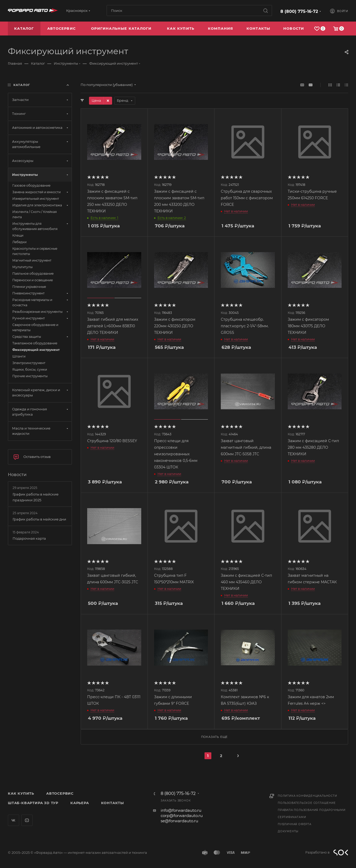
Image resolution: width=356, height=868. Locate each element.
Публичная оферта (295, 824)
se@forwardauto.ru (179, 821)
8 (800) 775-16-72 (299, 11)
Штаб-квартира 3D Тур (33, 803)
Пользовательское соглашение (307, 803)
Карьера (80, 803)
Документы (288, 831)
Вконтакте (14, 820)
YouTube (27, 820)
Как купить (21, 793)
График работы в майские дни (39, 519)
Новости (17, 475)
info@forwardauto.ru (181, 810)
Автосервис (60, 793)
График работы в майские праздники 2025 (36, 497)
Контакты (112, 803)
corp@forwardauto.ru (182, 816)
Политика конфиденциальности (307, 796)
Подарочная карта (29, 538)
